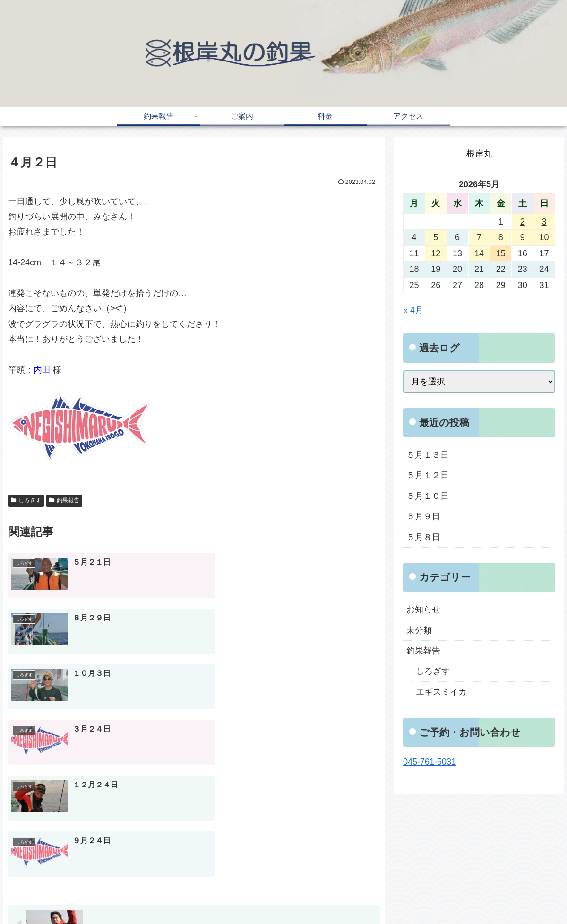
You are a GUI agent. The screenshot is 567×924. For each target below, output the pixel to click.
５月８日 (423, 537)
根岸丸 (479, 154)
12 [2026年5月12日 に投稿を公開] (436, 253)
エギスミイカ (441, 692)
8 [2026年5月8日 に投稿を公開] (501, 237)
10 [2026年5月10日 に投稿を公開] (544, 237)
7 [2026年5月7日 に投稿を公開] (479, 237)
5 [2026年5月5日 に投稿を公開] (436, 237)
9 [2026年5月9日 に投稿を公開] (523, 237)
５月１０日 (428, 496)
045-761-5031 (430, 762)
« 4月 (413, 310)
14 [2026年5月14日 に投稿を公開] (479, 253)
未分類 (419, 630)
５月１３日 (428, 455)
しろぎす (26, 500)
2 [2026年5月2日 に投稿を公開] (523, 222)
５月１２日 (428, 475)
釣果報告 (64, 500)
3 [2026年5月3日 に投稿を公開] (544, 222)
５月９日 (423, 516)
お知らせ (423, 610)
